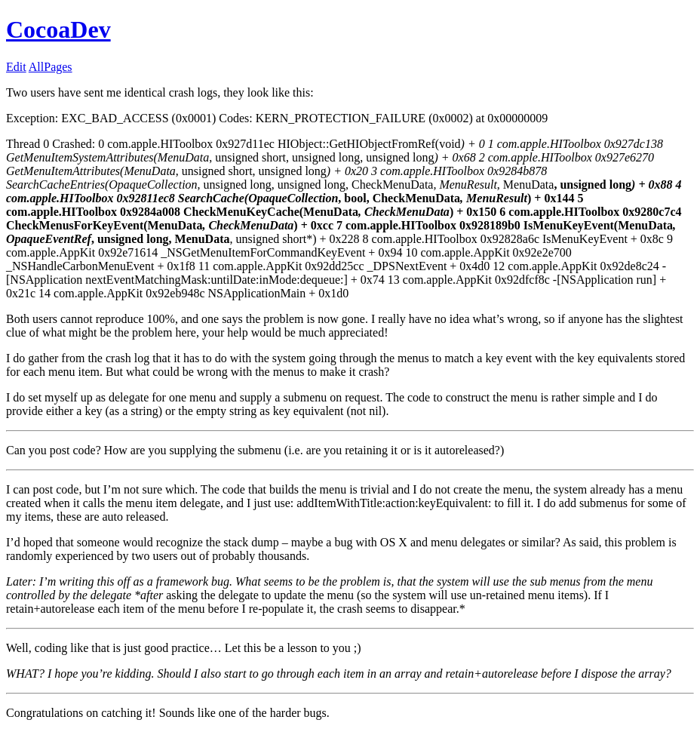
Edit (16, 67)
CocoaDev (58, 29)
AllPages (51, 67)
